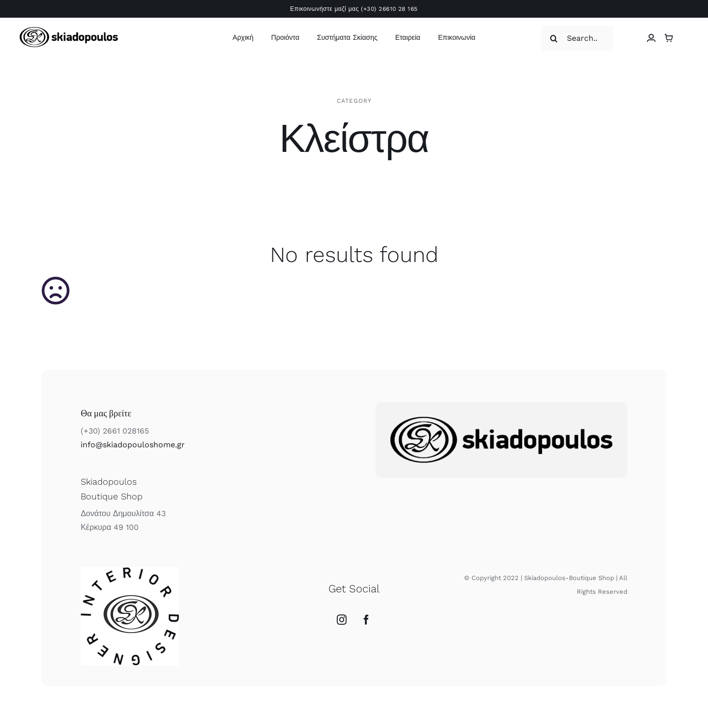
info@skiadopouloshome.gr (133, 445)
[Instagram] (342, 620)
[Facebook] (366, 620)
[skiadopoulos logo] (69, 31)
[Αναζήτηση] (554, 38)
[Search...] (577, 38)
